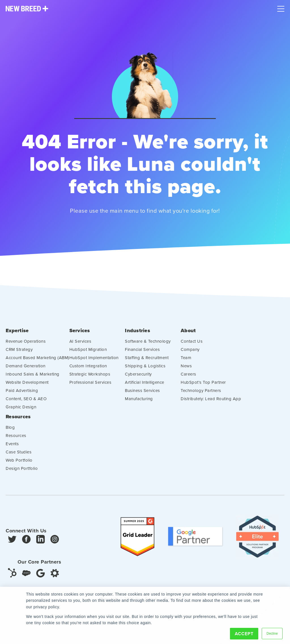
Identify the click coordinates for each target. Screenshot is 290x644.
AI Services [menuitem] (80, 344)
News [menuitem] (186, 368)
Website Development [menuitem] (27, 385)
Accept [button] (244, 634)
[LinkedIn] (40, 543)
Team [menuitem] (186, 360)
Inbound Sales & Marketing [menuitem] (33, 377)
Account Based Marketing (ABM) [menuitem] (38, 360)
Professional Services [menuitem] (90, 385)
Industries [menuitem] (137, 333)
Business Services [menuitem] (142, 393)
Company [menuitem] (190, 352)
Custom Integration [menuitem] (88, 368)
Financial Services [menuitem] (142, 352)
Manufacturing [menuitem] (139, 401)
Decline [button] (272, 634)
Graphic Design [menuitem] (21, 409)
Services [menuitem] (80, 333)
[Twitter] (12, 543)
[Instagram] (55, 543)
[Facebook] (26, 543)
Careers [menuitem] (188, 377)
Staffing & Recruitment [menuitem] (147, 360)
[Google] (40, 575)
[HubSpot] (12, 575)
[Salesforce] (26, 576)
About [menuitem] (188, 333)
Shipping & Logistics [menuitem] (145, 368)
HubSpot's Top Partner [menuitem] (203, 385)
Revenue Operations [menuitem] (26, 344)
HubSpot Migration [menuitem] (88, 352)
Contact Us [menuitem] (192, 344)
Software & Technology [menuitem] (148, 344)
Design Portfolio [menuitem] (22, 471)
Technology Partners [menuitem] (201, 393)
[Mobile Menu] (281, 7)
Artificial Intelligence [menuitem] (145, 385)
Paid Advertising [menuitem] (22, 393)
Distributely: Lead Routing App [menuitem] (211, 401)
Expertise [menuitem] (17, 333)
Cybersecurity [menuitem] (138, 377)
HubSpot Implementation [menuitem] (94, 360)
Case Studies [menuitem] (19, 454)
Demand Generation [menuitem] (26, 368)
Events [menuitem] (12, 446)
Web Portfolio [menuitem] (19, 463)
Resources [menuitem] (18, 419)
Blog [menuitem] (10, 430)
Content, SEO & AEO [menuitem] (26, 401)
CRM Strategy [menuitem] (19, 352)
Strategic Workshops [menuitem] (90, 377)
